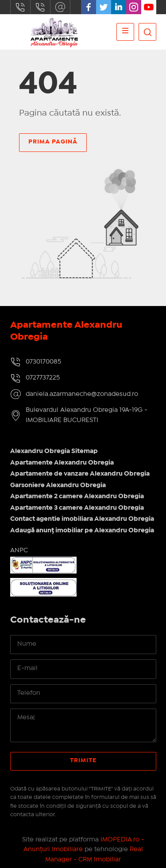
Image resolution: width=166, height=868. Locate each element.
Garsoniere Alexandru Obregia (58, 485)
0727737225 (40, 7)
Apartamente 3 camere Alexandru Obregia (77, 508)
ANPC (19, 550)
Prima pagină (53, 142)
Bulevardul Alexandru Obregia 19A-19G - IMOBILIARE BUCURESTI (87, 415)
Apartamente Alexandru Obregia (62, 463)
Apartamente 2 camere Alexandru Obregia (77, 496)
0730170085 (20, 7)
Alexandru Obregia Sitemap (54, 451)
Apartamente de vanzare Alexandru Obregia (80, 474)
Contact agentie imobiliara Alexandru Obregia (82, 519)
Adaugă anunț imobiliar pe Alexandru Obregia (82, 531)
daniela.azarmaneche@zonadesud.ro (60, 7)
